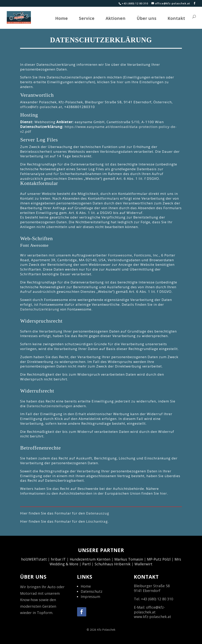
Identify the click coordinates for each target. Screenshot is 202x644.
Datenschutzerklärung (40, 309)
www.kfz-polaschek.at (152, 617)
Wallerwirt (143, 564)
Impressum (90, 597)
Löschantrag (97, 521)
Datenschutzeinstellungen (50, 406)
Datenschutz (92, 591)
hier (120, 82)
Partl (86, 564)
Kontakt (176, 18)
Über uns (147, 18)
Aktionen (116, 18)
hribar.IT (58, 559)
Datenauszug (98, 513)
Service (87, 18)
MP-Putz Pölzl (159, 559)
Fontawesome (120, 255)
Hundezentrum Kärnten (90, 559)
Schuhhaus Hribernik (113, 564)
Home (61, 18)
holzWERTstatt (34, 559)
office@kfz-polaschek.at (41, 107)
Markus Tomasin (129, 559)
